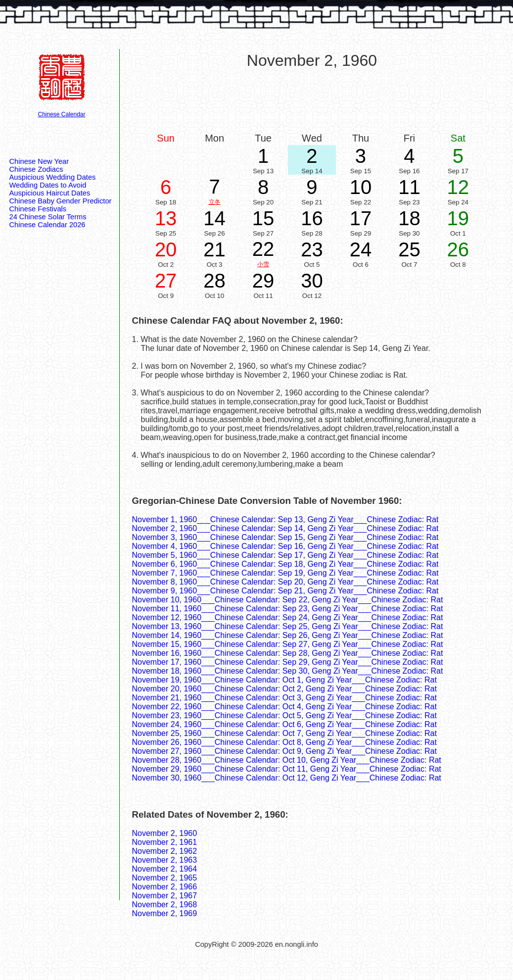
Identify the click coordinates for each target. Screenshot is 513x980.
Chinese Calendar (61, 114)
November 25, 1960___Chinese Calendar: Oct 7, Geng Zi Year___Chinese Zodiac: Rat (284, 733)
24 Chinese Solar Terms (48, 217)
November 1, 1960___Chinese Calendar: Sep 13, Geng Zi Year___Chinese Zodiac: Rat (285, 519)
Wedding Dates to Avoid (48, 185)
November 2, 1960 (165, 833)
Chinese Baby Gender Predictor (61, 201)
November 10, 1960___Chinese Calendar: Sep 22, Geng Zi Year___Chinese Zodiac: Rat (288, 600)
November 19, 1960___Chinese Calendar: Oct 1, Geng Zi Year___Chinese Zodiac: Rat (284, 680)
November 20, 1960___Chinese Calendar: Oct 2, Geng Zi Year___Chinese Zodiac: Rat (284, 689)
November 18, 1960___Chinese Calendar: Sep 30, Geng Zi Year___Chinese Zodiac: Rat (288, 671)
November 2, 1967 (165, 896)
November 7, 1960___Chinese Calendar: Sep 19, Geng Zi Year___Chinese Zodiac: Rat (285, 573)
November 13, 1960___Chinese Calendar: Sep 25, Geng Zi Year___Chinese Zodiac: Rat (288, 626)
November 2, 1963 (165, 860)
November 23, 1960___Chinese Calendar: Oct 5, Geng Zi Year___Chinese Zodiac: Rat (284, 715)
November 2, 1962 (165, 851)
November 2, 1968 (165, 905)
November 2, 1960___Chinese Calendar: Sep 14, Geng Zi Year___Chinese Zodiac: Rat (285, 528)
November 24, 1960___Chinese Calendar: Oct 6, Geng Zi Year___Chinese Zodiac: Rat (284, 724)
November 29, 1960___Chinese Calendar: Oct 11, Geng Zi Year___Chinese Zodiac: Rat (287, 769)
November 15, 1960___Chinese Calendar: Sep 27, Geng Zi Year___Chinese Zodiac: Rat (288, 644)
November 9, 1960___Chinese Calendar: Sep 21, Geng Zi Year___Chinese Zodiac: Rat (285, 591)
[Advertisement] (312, 100)
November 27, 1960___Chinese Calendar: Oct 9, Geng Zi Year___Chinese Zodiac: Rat (284, 751)
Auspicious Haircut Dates (50, 193)
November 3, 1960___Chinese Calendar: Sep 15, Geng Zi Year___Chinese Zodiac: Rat (285, 537)
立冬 (215, 202)
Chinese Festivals (38, 209)
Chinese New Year (39, 161)
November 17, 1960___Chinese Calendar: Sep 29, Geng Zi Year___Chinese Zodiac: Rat (288, 662)
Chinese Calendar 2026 (47, 225)
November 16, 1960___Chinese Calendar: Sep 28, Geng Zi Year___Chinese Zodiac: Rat (288, 653)
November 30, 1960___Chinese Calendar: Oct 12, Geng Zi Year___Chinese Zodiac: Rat (287, 778)
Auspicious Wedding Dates (53, 177)
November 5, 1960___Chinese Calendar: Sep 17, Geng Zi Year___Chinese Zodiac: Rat (285, 555)
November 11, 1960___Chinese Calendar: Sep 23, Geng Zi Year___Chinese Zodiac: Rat (288, 609)
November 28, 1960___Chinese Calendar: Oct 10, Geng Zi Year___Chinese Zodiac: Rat (287, 760)
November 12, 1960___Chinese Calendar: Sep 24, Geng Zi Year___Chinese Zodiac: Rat (288, 617)
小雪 (263, 264)
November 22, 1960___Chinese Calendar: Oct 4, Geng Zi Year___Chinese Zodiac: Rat (284, 707)
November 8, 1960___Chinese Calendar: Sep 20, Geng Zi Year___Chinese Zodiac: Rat (285, 582)
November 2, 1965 (165, 878)
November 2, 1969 (165, 913)
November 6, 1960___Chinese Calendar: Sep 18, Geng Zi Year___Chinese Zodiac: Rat (285, 564)
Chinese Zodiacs (36, 169)
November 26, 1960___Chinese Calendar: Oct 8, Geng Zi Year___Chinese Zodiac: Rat (284, 742)
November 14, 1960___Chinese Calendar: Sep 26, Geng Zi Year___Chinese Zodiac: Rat (288, 635)
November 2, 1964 (165, 869)
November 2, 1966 (165, 887)
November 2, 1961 (165, 842)
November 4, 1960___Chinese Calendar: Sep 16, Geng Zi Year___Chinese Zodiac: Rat (285, 546)
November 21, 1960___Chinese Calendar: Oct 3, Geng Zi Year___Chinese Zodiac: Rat (284, 698)
